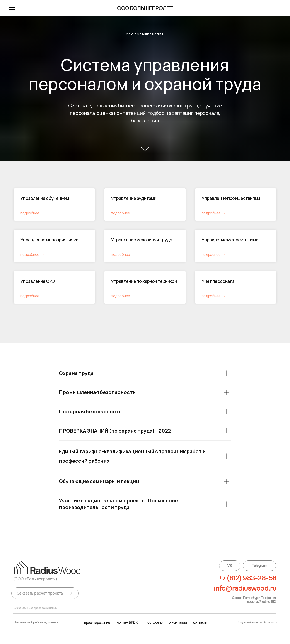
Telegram (260, 565)
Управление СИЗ (38, 281)
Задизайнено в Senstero (257, 622)
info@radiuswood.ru (245, 588)
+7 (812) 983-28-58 (248, 578)
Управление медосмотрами (230, 240)
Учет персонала (218, 281)
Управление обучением (45, 198)
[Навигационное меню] (12, 8)
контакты (200, 622)
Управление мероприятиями (50, 240)
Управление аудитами (134, 198)
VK (230, 565)
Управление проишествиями (231, 198)
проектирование (97, 623)
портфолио (154, 622)
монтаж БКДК (127, 622)
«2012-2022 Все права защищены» (35, 608)
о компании (178, 622)
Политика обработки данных (36, 622)
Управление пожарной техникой (144, 281)
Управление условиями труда (141, 240)
